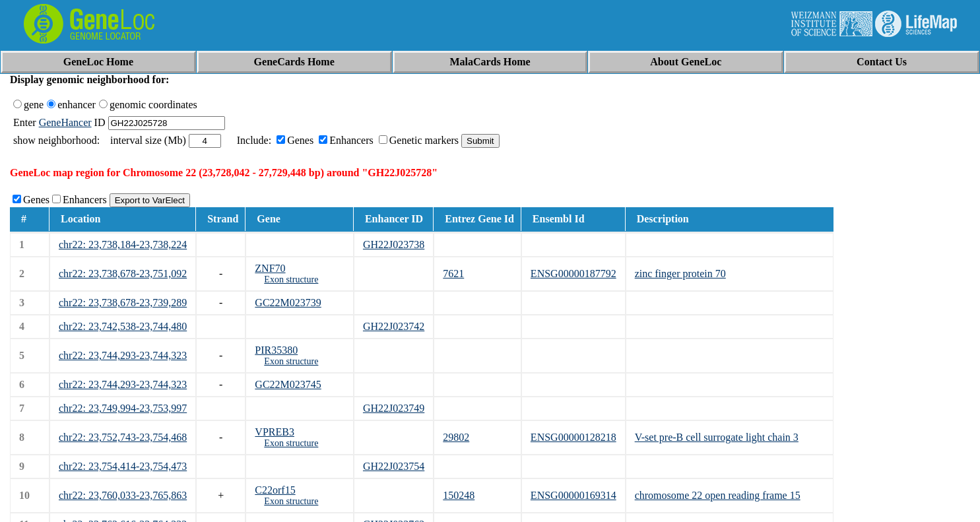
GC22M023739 (288, 303)
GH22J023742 (394, 326)
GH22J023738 (394, 245)
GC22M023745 (288, 384)
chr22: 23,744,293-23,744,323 (123, 355)
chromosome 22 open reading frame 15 (718, 495)
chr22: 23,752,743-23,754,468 (123, 437)
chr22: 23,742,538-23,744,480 (123, 326)
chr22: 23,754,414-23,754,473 (123, 466)
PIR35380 (276, 350)
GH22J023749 (394, 408)
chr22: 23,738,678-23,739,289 (123, 303)
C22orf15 (275, 490)
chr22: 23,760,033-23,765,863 (123, 495)
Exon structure (291, 279)
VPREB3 (275, 432)
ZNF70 (270, 268)
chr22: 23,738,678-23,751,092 (123, 274)
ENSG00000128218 (573, 437)
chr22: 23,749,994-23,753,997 (123, 408)
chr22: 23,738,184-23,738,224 (123, 245)
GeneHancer (65, 122)
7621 (453, 274)
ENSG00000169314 (573, 495)
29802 (456, 437)
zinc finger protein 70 (680, 274)
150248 (459, 495)
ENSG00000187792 (573, 274)
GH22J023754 (394, 466)
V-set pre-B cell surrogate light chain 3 (717, 437)
